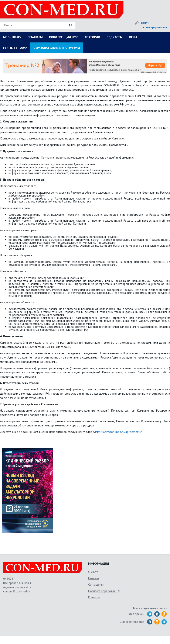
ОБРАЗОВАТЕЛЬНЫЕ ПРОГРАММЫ (57, 48)
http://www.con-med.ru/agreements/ (119, 432)
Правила (94, 578)
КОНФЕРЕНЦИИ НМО (64, 37)
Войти (145, 23)
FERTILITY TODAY (15, 48)
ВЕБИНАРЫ (35, 37)
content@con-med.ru (17, 591)
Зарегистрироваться (154, 27)
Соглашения (96, 585)
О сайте (93, 572)
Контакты (94, 597)
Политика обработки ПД (104, 591)
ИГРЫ (133, 37)
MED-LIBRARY (12, 37)
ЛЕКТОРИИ (92, 37)
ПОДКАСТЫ (115, 37)
